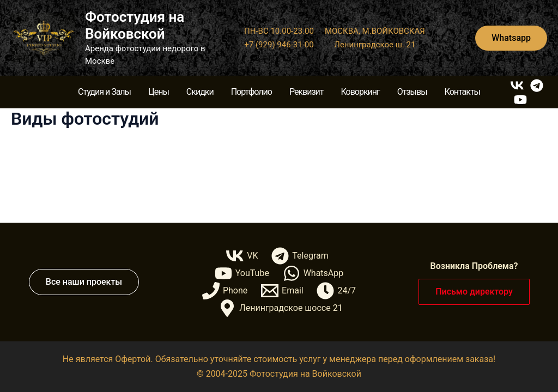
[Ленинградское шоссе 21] (281, 308)
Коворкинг (360, 92)
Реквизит (307, 92)
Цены (159, 92)
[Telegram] (537, 85)
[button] (511, 38)
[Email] (282, 291)
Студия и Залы (104, 92)
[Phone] (225, 291)
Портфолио (251, 92)
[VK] (517, 85)
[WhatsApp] (313, 273)
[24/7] (336, 291)
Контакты (462, 92)
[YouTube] (520, 100)
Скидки (200, 92)
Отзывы (412, 92)
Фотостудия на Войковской (135, 25)
